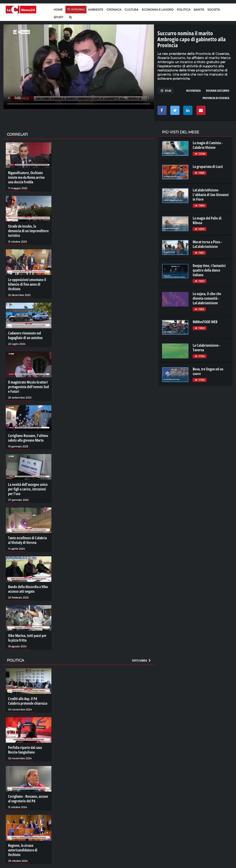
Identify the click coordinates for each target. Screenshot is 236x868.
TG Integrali (76, 9)
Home (58, 10)
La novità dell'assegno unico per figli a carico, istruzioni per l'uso (28, 489)
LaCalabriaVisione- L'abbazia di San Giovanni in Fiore (211, 195)
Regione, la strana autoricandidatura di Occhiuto (23, 850)
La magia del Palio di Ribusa (207, 220)
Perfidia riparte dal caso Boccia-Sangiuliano (25, 750)
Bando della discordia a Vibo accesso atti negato (28, 589)
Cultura (132, 10)
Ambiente (96, 10)
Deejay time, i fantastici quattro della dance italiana (209, 270)
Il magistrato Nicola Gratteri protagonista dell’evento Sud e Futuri (28, 387)
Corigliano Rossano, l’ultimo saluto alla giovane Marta (28, 438)
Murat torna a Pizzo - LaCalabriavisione (207, 244)
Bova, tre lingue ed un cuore (208, 371)
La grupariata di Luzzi (208, 167)
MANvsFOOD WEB (205, 322)
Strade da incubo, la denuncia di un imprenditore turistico (28, 231)
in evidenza (193, 91)
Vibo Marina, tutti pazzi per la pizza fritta (27, 638)
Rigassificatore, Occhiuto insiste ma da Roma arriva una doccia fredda (26, 177)
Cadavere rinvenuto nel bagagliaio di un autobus (25, 335)
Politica (184, 10)
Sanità (199, 10)
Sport (59, 17)
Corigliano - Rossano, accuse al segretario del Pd (28, 799)
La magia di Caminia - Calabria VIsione (208, 145)
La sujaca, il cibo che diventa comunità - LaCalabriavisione (207, 298)
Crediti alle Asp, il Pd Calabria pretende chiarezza (28, 701)
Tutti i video (142, 660)
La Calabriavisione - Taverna (206, 348)
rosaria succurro (218, 91)
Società (214, 10)
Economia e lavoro (158, 10)
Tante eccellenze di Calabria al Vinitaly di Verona (27, 540)
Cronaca (114, 10)
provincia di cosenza (216, 98)
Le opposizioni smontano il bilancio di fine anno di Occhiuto (27, 284)
